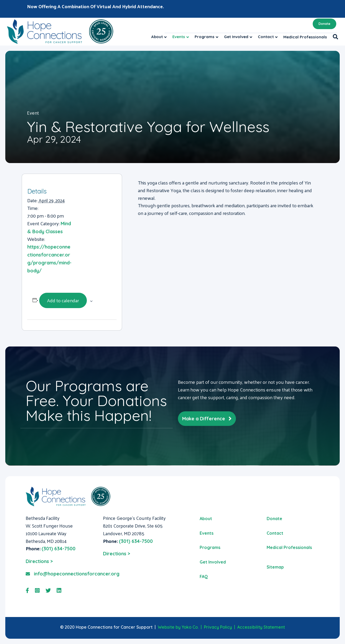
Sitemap (275, 567)
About (157, 37)
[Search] (334, 37)
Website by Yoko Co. (178, 627)
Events (179, 37)
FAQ (204, 577)
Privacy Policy (218, 627)
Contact (266, 37)
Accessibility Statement (261, 627)
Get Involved (236, 37)
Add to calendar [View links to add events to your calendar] (63, 300)
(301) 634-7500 (59, 549)
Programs (205, 37)
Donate (324, 24)
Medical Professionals (305, 37)
